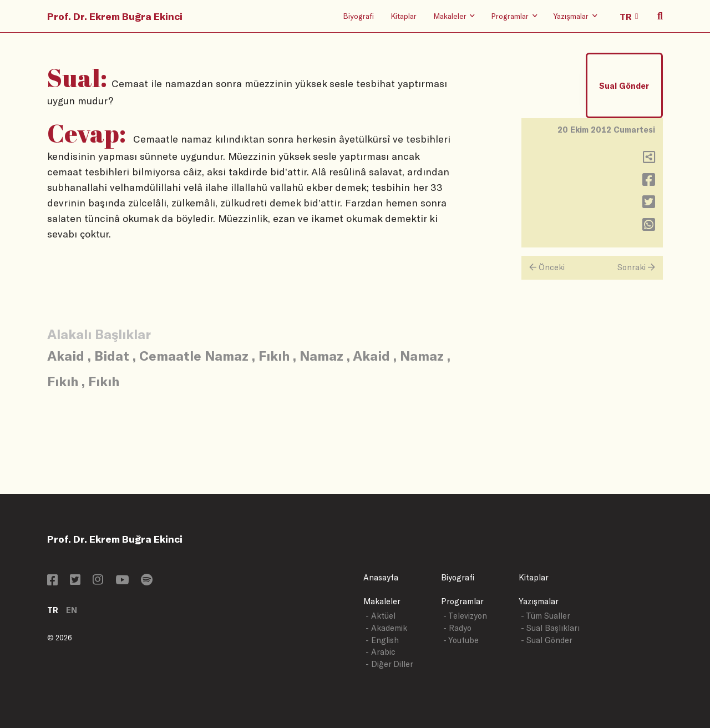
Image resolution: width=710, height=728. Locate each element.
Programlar (462, 601)
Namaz (321, 355)
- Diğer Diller (389, 664)
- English (382, 640)
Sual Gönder (624, 86)
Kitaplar (404, 16)
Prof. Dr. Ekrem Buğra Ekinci (115, 16)
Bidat (112, 355)
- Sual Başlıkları (550, 628)
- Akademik (386, 628)
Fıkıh (274, 355)
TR (53, 610)
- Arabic (381, 652)
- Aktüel (381, 616)
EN (72, 610)
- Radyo (457, 628)
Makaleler (382, 601)
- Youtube (461, 640)
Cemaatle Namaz (194, 355)
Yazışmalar (539, 601)
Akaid (66, 355)
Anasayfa (381, 577)
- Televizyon (465, 616)
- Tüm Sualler (546, 616)
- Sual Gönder (547, 640)
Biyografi (358, 16)
